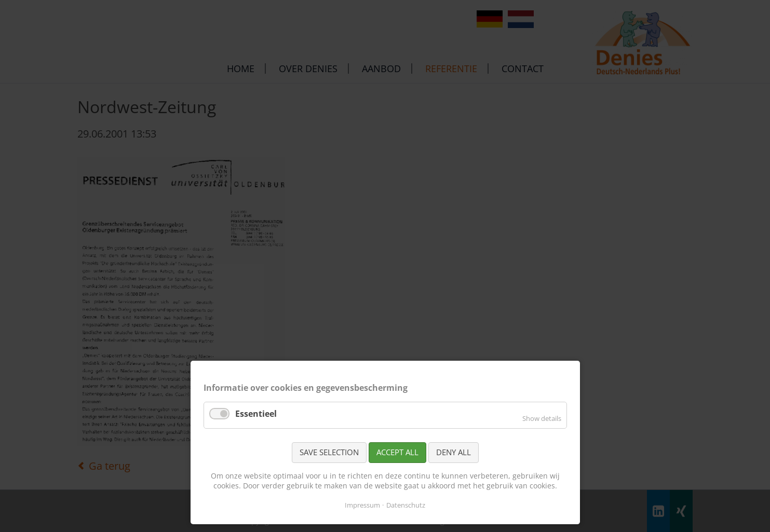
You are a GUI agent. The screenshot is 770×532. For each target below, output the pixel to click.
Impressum (362, 505)
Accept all (397, 452)
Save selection (329, 452)
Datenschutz (406, 505)
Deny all (454, 452)
